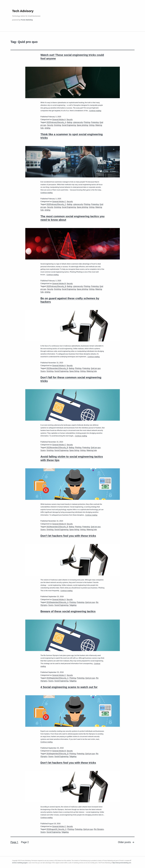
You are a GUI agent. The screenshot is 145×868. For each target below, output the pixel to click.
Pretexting (95, 122)
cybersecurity (78, 122)
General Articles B (59, 284)
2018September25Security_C (57, 678)
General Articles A (59, 119)
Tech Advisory (23, 11)
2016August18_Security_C (56, 829)
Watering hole (92, 371)
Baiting (69, 122)
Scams (43, 371)
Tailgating (73, 605)
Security (70, 119)
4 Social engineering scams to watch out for (69, 687)
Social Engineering (69, 125)
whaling (47, 128)
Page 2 (25, 842)
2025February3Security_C (56, 204)
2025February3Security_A (56, 122)
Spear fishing (74, 371)
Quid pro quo (96, 368)
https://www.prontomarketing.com (122, 863)
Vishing (92, 125)
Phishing (87, 122)
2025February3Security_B (56, 286)
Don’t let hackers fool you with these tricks (68, 536)
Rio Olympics (99, 829)
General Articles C (59, 202)
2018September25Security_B (57, 754)
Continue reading (95, 111)
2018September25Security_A (57, 602)
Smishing (57, 125)
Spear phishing (82, 125)
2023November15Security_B (57, 368)
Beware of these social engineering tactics (68, 611)
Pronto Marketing (27, 20)
